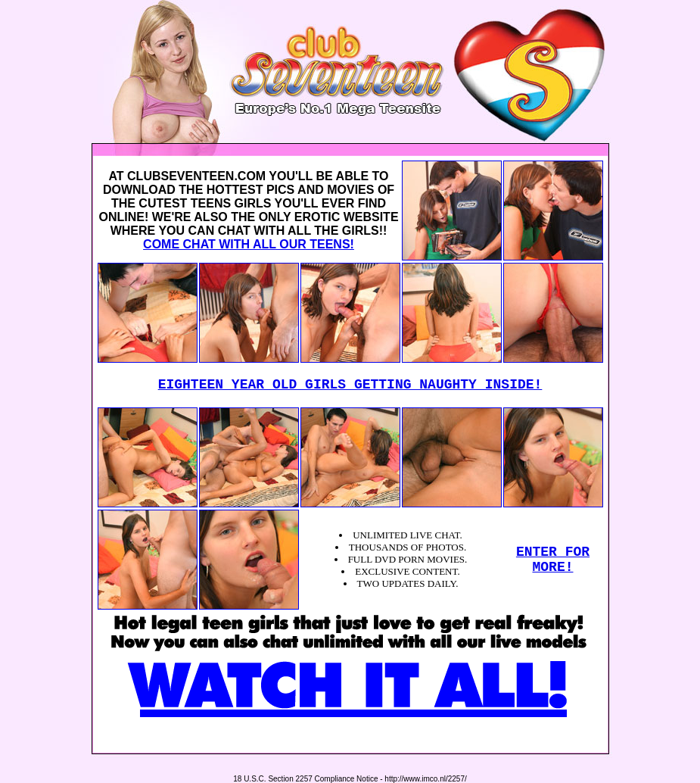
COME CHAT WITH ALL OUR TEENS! (249, 244)
